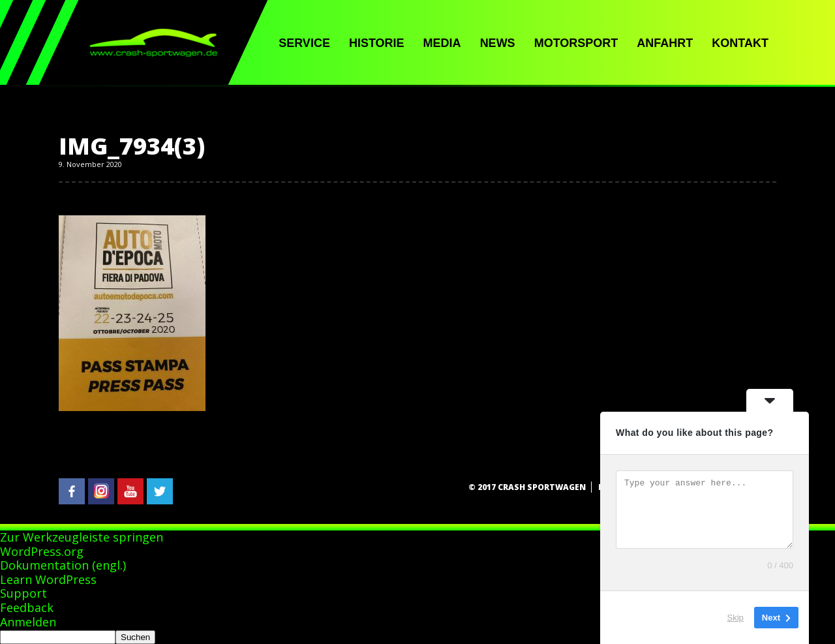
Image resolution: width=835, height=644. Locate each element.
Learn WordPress (48, 579)
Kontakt (740, 43)
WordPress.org (42, 551)
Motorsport (576, 43)
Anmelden (28, 622)
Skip (736, 618)
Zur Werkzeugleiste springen (82, 537)
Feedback (27, 607)
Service (304, 43)
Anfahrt (665, 43)
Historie (377, 43)
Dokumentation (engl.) (63, 565)
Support (23, 593)
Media (442, 43)
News (498, 43)
